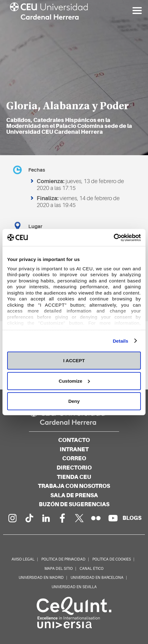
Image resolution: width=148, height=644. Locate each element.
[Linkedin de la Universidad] (46, 518)
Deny (74, 401)
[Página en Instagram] (12, 518)
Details (121, 341)
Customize (74, 381)
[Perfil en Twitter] (79, 518)
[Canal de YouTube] (113, 518)
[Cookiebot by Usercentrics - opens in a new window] (114, 237)
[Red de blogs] (132, 518)
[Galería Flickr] (96, 518)
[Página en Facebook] (62, 518)
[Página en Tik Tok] (29, 518)
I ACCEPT (74, 360)
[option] (74, 78)
